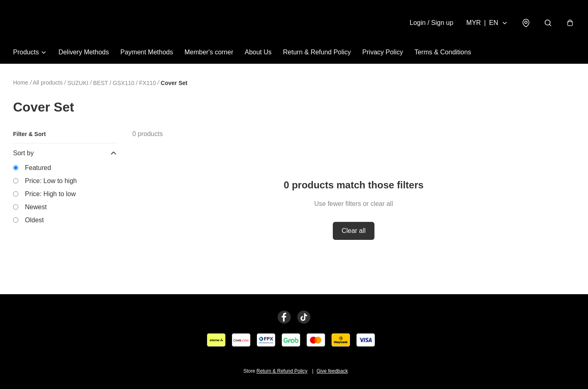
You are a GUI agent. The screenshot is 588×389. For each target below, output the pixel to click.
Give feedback (332, 371)
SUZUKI (78, 83)
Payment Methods (147, 52)
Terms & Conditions (443, 52)
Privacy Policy (383, 52)
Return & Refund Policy (317, 52)
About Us (258, 52)
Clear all (354, 231)
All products (48, 83)
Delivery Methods (84, 52)
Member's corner (209, 52)
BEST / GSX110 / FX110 (125, 83)
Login (431, 23)
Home (21, 83)
